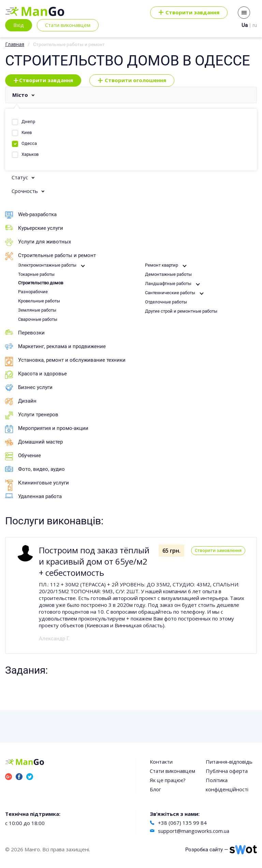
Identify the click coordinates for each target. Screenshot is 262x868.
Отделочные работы (166, 302)
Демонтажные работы (168, 274)
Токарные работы (36, 274)
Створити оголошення (132, 80)
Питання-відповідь (229, 762)
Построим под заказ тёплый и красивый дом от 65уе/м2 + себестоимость (94, 561)
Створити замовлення (218, 550)
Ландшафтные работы (168, 283)
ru (255, 25)
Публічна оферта (227, 771)
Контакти (161, 762)
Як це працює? (168, 780)
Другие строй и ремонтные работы (181, 311)
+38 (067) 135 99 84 (182, 823)
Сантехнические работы (170, 293)
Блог (155, 789)
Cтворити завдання (189, 13)
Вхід (19, 25)
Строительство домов (41, 283)
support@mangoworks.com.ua (194, 831)
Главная (15, 44)
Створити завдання (43, 80)
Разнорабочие (33, 292)
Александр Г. (54, 639)
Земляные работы (37, 310)
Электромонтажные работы (47, 265)
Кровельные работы (39, 301)
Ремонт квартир (162, 265)
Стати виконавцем (68, 25)
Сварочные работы (38, 319)
